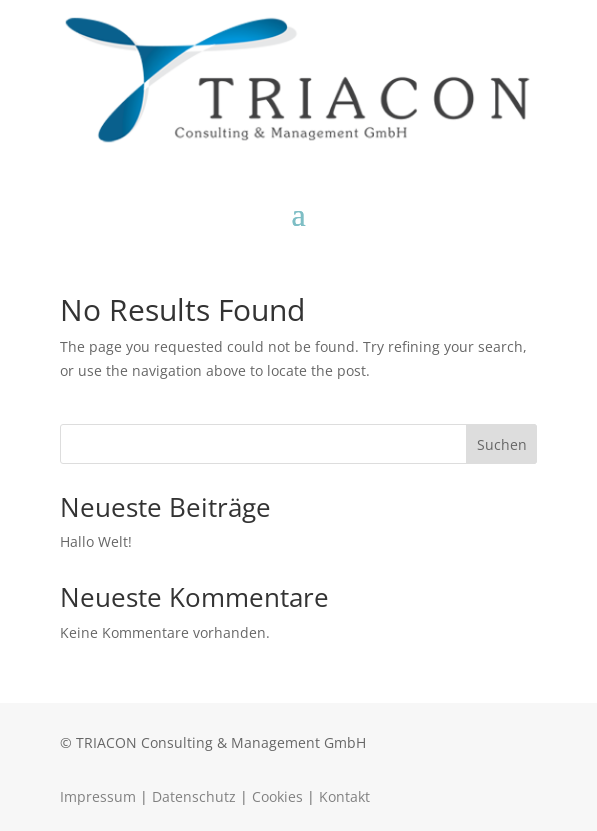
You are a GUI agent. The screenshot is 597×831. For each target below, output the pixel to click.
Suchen (502, 444)
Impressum (98, 796)
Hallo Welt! (96, 541)
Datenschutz (194, 796)
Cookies (277, 796)
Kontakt (344, 796)
